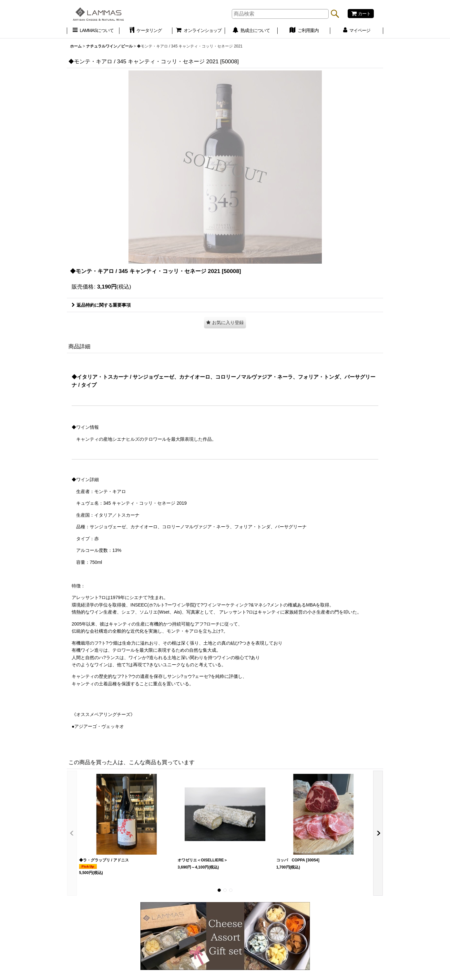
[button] (225, 323)
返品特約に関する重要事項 (101, 305)
